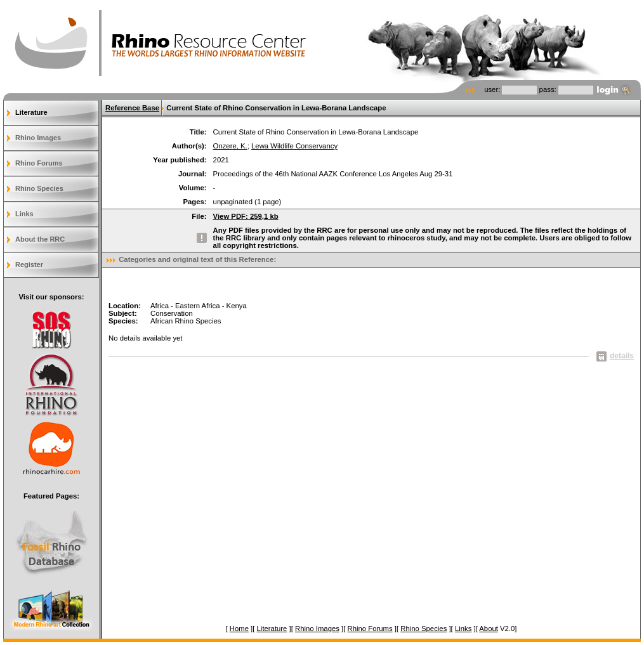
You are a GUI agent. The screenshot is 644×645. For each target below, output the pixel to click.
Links (24, 214)
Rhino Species (39, 188)
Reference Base (132, 108)
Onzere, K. (230, 146)
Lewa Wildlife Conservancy (294, 146)
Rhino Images (38, 138)
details (615, 356)
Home (239, 629)
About (489, 629)
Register (29, 264)
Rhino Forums (39, 163)
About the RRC (40, 239)
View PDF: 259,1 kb (246, 216)
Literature (31, 112)
